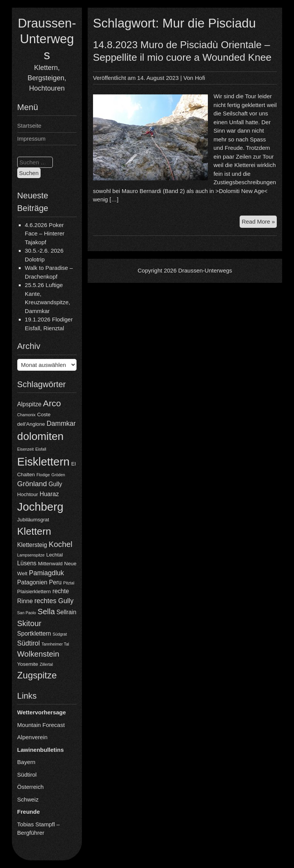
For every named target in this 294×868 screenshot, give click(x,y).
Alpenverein (32, 737)
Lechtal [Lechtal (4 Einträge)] (55, 555)
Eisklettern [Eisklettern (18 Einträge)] (43, 462)
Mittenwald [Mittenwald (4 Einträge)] (50, 564)
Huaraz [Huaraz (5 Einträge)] (49, 494)
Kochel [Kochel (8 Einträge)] (60, 544)
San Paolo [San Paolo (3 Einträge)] (27, 613)
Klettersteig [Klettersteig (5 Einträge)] (32, 545)
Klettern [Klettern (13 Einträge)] (34, 531)
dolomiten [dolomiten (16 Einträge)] (40, 436)
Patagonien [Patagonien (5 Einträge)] (32, 582)
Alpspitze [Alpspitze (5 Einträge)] (29, 404)
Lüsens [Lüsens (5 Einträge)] (27, 563)
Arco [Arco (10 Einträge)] (52, 403)
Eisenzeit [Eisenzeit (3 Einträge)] (25, 449)
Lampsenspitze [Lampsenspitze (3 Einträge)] (31, 555)
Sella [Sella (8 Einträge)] (46, 612)
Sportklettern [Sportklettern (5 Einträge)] (34, 634)
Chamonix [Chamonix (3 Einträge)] (26, 415)
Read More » (259, 223)
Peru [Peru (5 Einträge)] (55, 582)
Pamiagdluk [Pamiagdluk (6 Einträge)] (47, 573)
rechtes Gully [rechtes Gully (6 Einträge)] (54, 601)
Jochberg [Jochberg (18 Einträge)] (40, 507)
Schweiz (28, 799)
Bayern (26, 762)
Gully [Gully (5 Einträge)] (56, 484)
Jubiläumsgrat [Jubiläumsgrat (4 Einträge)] (33, 520)
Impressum (31, 139)
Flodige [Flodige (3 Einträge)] (43, 475)
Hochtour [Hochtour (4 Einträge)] (28, 494)
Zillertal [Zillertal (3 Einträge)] (46, 664)
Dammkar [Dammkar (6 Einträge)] (61, 423)
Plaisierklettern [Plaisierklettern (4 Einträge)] (34, 591)
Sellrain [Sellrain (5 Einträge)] (66, 612)
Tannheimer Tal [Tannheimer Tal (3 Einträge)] (55, 644)
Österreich (30, 787)
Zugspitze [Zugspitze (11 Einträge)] (37, 675)
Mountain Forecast (41, 725)
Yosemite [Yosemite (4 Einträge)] (28, 664)
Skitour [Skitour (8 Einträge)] (29, 623)
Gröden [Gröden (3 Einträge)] (58, 475)
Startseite (29, 126)
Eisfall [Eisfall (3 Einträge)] (41, 449)
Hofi (200, 78)
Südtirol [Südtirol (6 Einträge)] (29, 643)
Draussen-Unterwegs (47, 39)
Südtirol (27, 775)
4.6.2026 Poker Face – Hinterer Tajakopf (45, 234)
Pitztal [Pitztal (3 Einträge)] (69, 583)
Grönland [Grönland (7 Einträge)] (32, 484)
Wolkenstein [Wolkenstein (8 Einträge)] (38, 654)
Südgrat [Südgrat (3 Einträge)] (60, 634)
